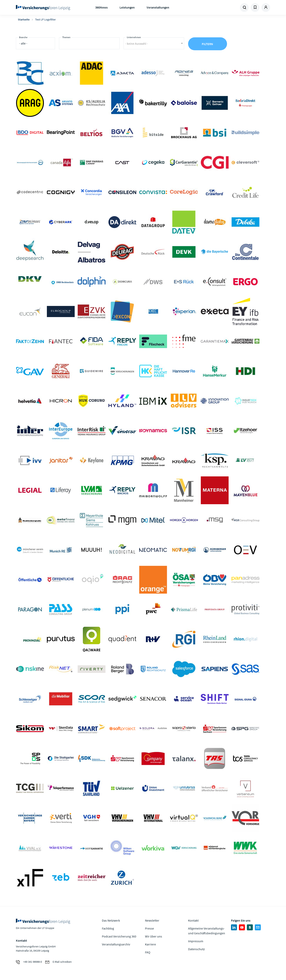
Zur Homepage (44, 8)
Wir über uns (154, 936)
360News (101, 7)
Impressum (196, 941)
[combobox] (89, 43)
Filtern (207, 44)
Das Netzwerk (111, 920)
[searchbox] (64, 45)
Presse (149, 928)
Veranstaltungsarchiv (116, 944)
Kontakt (193, 920)
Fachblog (108, 928)
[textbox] (154, 42)
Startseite (24, 19)
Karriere (150, 944)
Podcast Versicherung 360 (119, 936)
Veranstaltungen (158, 7)
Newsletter (152, 920)
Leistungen (127, 7)
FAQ (148, 952)
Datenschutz (196, 949)
